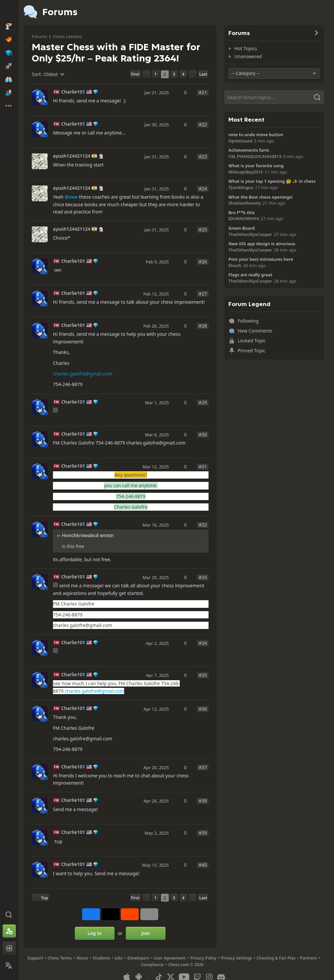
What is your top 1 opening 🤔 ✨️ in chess (272, 181)
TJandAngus (241, 187)
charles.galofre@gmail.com (83, 374)
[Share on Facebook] (91, 914)
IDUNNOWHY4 (244, 218)
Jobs (119, 958)
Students (101, 958)
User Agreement (170, 958)
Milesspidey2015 (246, 172)
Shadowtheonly (245, 203)
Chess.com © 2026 (186, 965)
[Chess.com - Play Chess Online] (9, 11)
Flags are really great (250, 275)
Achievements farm (249, 150)
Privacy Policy (203, 958)
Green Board (241, 228)
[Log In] (9, 948)
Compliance (152, 965)
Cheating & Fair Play (276, 958)
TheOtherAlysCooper (250, 234)
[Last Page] (203, 74)
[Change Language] (9, 965)
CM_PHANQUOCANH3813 (255, 156)
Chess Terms (60, 958)
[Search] (274, 97)
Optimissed (240, 141)
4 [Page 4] (183, 74)
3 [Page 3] (174, 74)
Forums (39, 36)
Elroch (235, 265)
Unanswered (248, 56)
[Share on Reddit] (130, 914)
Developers (138, 958)
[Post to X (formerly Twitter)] (111, 914)
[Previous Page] (146, 74)
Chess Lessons (67, 36)
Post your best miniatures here (261, 259)
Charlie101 (73, 92)
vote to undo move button (256, 135)
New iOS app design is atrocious (262, 244)
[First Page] (135, 74)
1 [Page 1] (155, 74)
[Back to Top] (41, 898)
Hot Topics (246, 48)
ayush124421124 (72, 156)
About (82, 958)
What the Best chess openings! (261, 197)
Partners (309, 958)
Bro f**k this (241, 213)
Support (35, 958)
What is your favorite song (256, 166)
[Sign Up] (9, 931)
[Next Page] (193, 74)
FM (56, 92)
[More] (149, 914)
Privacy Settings (237, 958)
